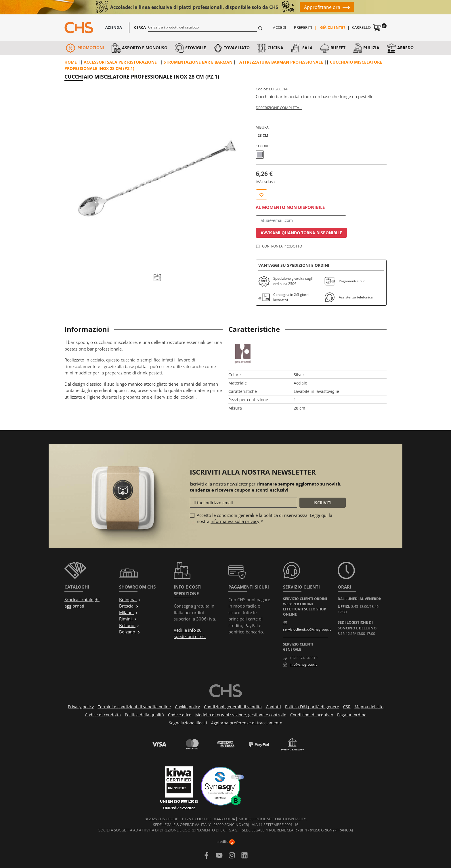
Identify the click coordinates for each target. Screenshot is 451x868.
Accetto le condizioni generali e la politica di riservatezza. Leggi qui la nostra (264, 518)
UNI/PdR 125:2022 (179, 808)
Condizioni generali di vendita (233, 707)
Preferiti (303, 27)
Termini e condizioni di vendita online (134, 707)
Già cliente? (333, 27)
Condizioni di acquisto (312, 715)
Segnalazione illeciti (188, 723)
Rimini (128, 619)
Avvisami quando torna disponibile (301, 233)
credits (226, 842)
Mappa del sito (369, 707)
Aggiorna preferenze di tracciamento (247, 723)
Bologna (130, 599)
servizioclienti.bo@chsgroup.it (307, 629)
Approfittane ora (322, 7)
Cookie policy (187, 707)
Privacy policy (81, 707)
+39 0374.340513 (304, 658)
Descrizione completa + (279, 108)
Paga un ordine (352, 715)
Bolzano (130, 632)
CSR (347, 707)
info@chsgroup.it (303, 664)
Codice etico (180, 715)
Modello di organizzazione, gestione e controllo (241, 715)
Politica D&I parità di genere (312, 707)
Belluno (129, 625)
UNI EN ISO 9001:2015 (179, 801)
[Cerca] (203, 27)
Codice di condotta (103, 715)
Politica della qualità (144, 715)
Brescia (129, 606)
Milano (128, 612)
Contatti (273, 707)
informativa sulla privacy (235, 521)
